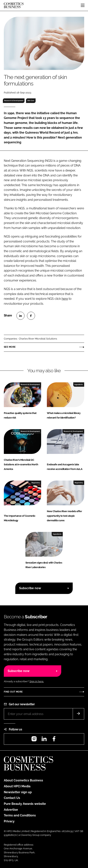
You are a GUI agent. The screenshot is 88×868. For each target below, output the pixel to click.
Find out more (13, 692)
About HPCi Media (17, 786)
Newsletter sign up (18, 792)
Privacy (9, 821)
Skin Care (31, 100)
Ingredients (79, 384)
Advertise (11, 810)
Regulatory (36, 483)
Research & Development (14, 100)
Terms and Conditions (20, 815)
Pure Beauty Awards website (25, 804)
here (65, 299)
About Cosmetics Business (23, 780)
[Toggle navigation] (83, 5)
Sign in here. (37, 681)
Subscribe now (30, 588)
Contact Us (12, 798)
